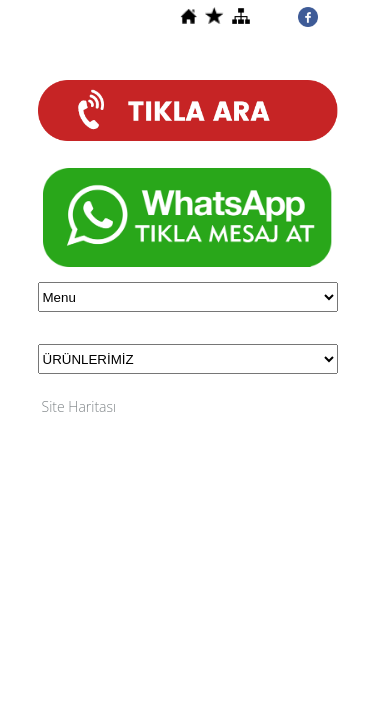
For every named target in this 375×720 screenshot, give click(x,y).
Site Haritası (79, 406)
